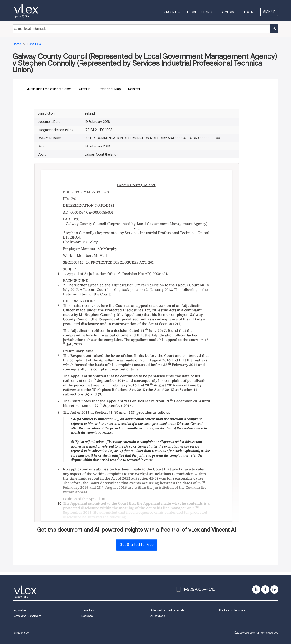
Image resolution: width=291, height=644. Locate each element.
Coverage (229, 12)
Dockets (87, 616)
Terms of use (21, 633)
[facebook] (265, 589)
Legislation (20, 610)
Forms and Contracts (27, 616)
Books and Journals (232, 610)
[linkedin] (274, 589)
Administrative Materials (167, 610)
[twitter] (256, 589)
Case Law (88, 610)
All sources (158, 616)
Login (249, 12)
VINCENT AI (172, 12)
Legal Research (200, 12)
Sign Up (269, 12)
